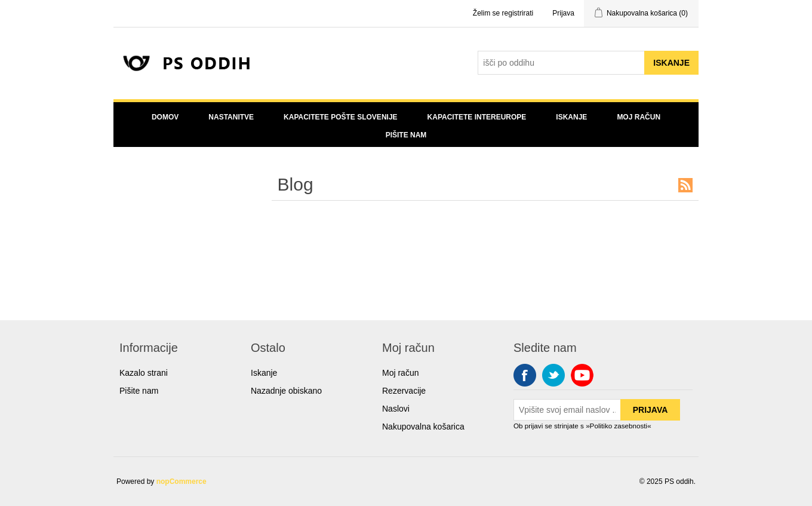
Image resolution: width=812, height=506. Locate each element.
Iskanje (571, 117)
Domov (165, 117)
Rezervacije (404, 391)
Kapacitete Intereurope (477, 117)
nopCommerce (182, 482)
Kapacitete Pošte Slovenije (340, 117)
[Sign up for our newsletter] (567, 410)
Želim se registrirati (503, 13)
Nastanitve (231, 117)
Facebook (525, 375)
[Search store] (561, 63)
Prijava (563, 13)
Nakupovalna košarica (423, 427)
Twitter (553, 375)
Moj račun (639, 117)
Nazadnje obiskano (286, 391)
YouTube (582, 375)
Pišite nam (406, 135)
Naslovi (396, 409)
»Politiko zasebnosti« (619, 426)
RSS (685, 185)
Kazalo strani (144, 373)
